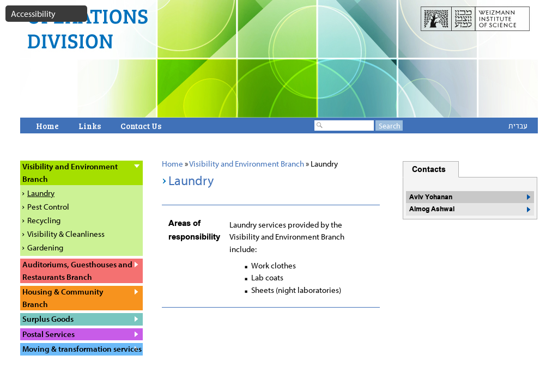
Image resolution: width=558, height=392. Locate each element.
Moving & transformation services (82, 349)
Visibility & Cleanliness (66, 234)
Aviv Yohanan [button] (431, 197)
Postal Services (48, 334)
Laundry (41, 193)
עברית (518, 125)
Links (90, 126)
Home (47, 126)
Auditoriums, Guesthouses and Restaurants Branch (77, 271)
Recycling (44, 220)
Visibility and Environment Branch (247, 164)
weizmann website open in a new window (475, 21)
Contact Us (141, 126)
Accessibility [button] (33, 14)
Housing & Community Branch (63, 298)
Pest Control (48, 207)
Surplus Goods (48, 319)
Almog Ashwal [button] (432, 209)
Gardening (45, 247)
